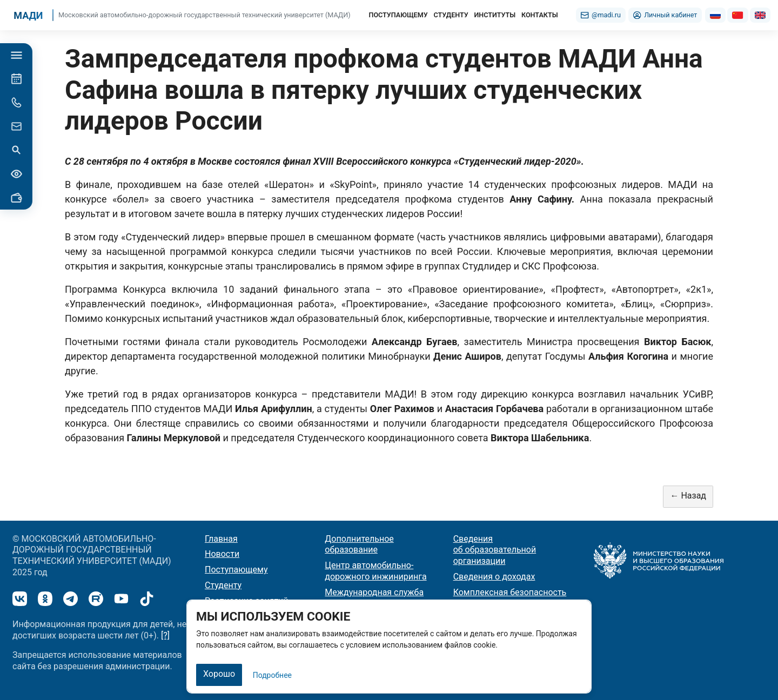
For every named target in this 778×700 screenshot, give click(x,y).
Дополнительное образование (359, 544)
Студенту (223, 585)
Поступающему (236, 570)
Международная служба (374, 592)
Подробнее (272, 675)
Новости (222, 554)
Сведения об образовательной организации (495, 550)
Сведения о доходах (494, 577)
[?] (165, 635)
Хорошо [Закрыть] (219, 674)
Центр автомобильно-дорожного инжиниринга (375, 571)
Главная (221, 539)
